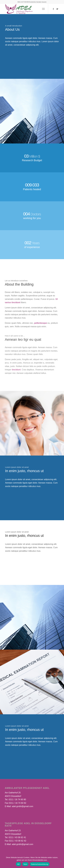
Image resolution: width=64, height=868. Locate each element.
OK (18, 864)
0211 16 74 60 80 (23, 2)
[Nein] (61, 861)
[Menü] (43, 9)
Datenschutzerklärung (40, 864)
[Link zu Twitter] (57, 9)
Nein (25, 864)
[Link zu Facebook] (53, 9)
